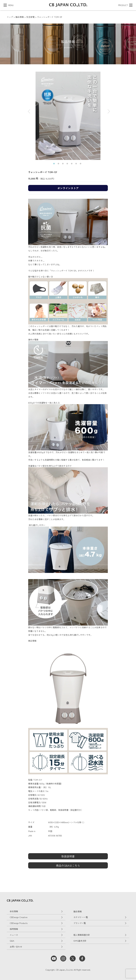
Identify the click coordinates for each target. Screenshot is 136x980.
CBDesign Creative (19, 917)
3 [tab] (64, 164)
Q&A (12, 941)
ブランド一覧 (80, 923)
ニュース (14, 935)
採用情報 (14, 929)
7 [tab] (81, 164)
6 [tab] (77, 164)
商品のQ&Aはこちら (68, 865)
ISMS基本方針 (80, 941)
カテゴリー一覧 (81, 917)
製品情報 (78, 911)
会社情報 (14, 911)
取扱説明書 (68, 856)
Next (106, 110)
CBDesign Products (19, 923)
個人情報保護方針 (82, 935)
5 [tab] (72, 164)
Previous (28, 110)
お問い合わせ (16, 947)
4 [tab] (68, 164)
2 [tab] (59, 164)
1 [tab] (55, 164)
